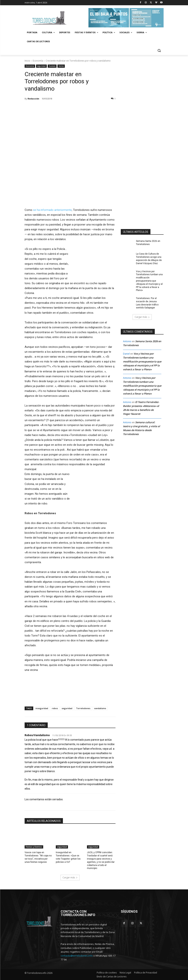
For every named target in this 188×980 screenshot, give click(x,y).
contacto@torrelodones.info (77, 956)
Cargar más (70, 877)
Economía (38, 61)
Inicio (27, 61)
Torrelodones (83, 708)
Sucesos (52, 66)
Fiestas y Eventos (34, 847)
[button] (159, 51)
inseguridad (42, 708)
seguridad (41, 66)
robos (55, 708)
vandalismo (100, 708)
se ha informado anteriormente (52, 210)
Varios (61, 66)
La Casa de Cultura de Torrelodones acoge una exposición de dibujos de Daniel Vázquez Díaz (149, 259)
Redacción (33, 99)
